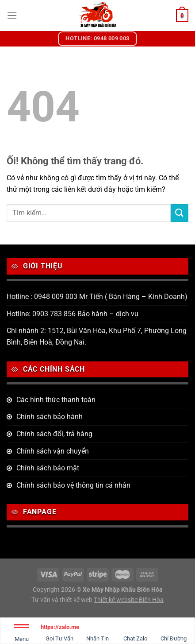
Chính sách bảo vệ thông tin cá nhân (73, 485)
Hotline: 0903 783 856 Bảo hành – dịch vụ (73, 314)
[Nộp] (180, 213)
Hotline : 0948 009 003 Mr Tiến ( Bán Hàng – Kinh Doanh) (97, 297)
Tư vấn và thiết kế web (63, 600)
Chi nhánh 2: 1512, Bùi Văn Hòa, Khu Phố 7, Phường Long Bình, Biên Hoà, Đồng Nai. (97, 336)
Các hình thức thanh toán (56, 400)
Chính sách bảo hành (50, 417)
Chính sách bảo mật (48, 468)
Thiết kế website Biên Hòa (129, 600)
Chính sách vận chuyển (53, 451)
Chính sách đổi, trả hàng (54, 434)
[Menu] (12, 15)
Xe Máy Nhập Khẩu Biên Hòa (123, 590)
